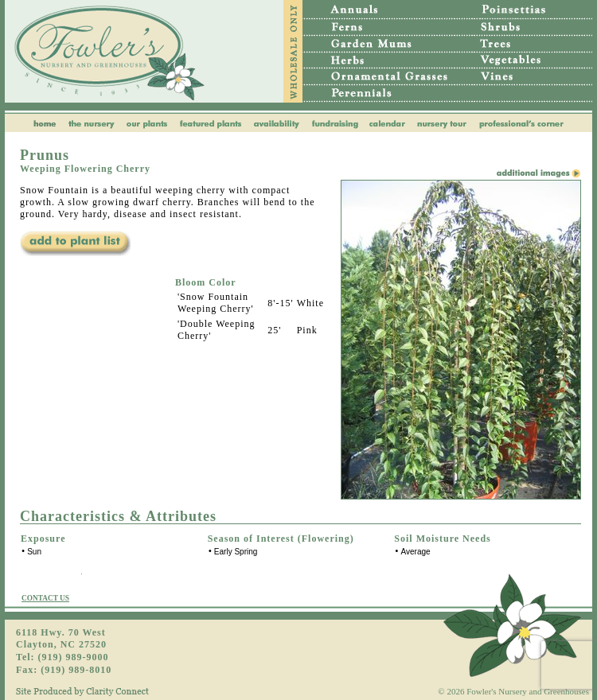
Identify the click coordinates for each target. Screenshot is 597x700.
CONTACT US (45, 598)
